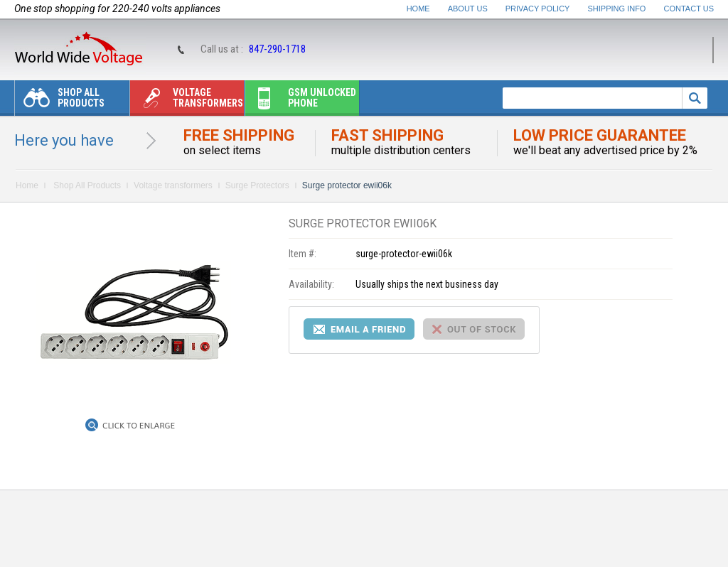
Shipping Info (617, 9)
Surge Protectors (257, 185)
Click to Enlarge (139, 426)
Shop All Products (60, 101)
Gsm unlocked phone (301, 101)
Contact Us (689, 9)
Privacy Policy (538, 9)
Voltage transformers (187, 101)
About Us (468, 9)
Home (418, 9)
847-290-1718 (277, 49)
